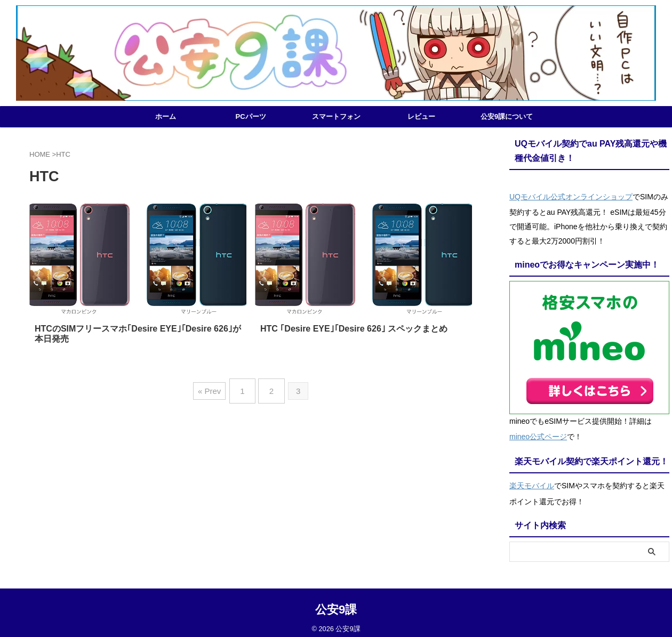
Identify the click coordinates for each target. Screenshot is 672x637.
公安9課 (336, 603)
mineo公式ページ (538, 433)
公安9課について (507, 116)
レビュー (421, 116)
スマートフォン (336, 116)
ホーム (166, 116)
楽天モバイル (532, 480)
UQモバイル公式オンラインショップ (571, 196)
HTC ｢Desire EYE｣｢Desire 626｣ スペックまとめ (354, 329)
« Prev (214, 387)
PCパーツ (250, 116)
